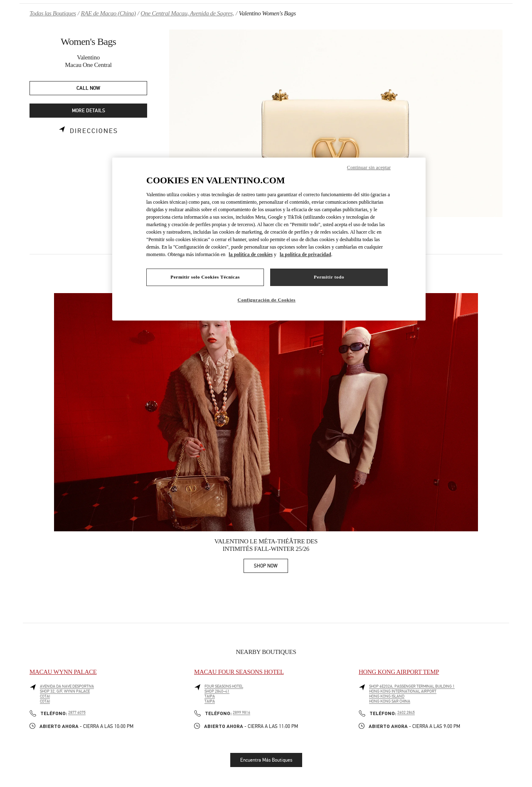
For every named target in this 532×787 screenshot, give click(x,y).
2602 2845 (406, 713)
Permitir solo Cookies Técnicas (205, 277)
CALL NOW (88, 88)
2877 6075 (77, 713)
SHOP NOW (271, 567)
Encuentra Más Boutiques (266, 760)
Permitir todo (329, 277)
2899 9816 (241, 713)
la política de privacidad (305, 254)
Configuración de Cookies (267, 300)
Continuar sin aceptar (369, 168)
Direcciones (94, 131)
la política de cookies (251, 254)
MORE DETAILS (89, 111)
